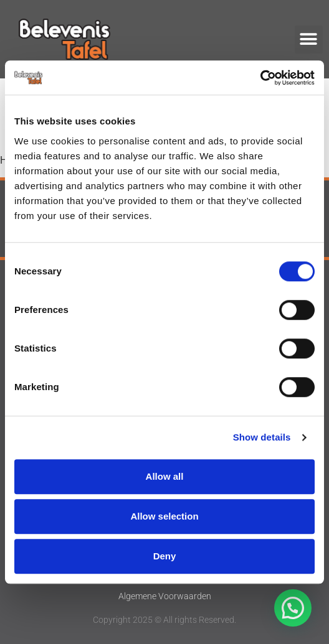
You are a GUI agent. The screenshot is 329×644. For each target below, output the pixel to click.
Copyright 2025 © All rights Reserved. (164, 620)
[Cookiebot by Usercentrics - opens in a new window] (260, 78)
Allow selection (164, 516)
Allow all (165, 476)
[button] (309, 40)
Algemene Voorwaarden (165, 596)
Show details (262, 437)
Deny (165, 556)
